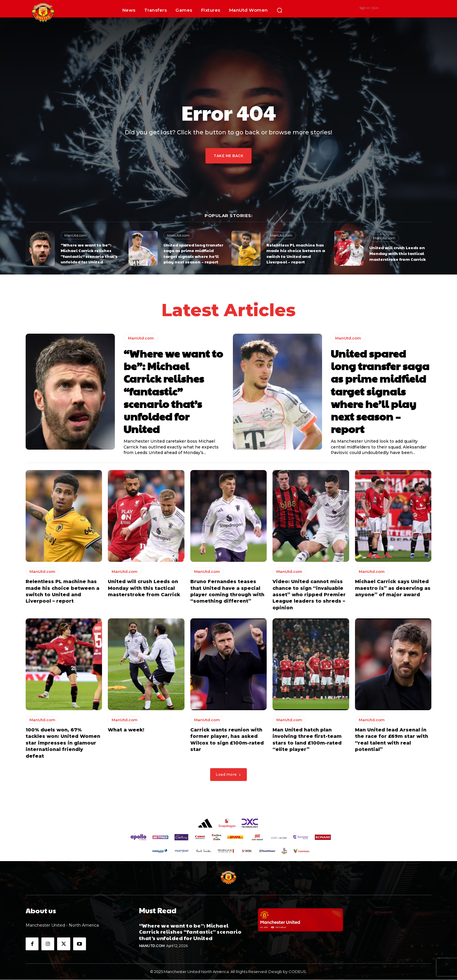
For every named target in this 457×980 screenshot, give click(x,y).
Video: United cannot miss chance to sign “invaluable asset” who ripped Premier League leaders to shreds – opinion (309, 595)
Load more (228, 774)
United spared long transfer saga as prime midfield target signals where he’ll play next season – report (193, 253)
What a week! (126, 730)
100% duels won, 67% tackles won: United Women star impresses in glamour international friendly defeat (63, 743)
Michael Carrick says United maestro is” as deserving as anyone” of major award (393, 588)
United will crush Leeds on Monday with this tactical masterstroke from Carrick (398, 253)
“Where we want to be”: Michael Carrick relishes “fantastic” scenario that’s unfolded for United (89, 253)
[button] (280, 10)
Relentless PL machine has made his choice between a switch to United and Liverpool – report (296, 253)
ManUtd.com (75, 235)
